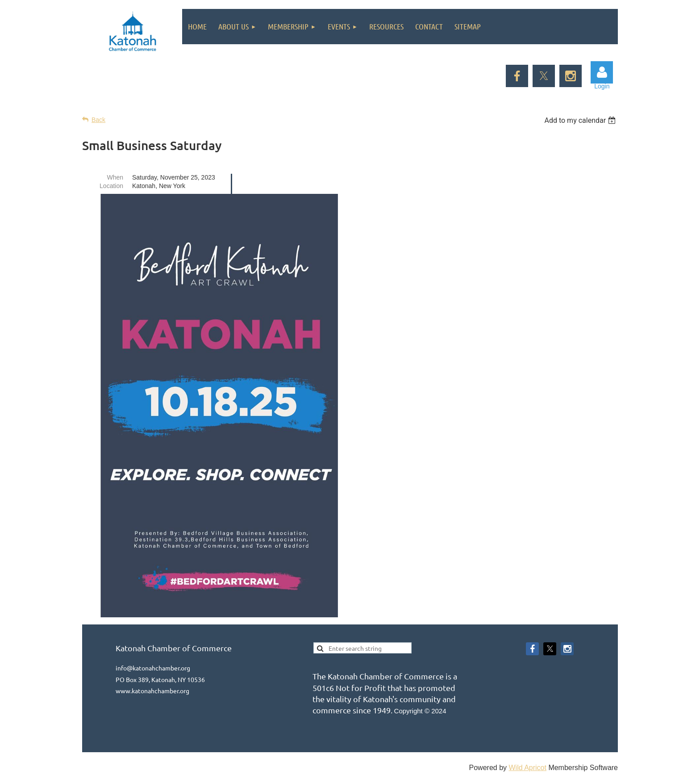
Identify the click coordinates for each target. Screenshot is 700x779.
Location (111, 186)
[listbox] (581, 120)
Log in (602, 72)
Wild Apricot (527, 768)
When (115, 177)
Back (98, 120)
